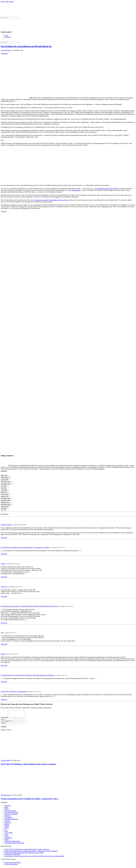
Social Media (9, 834)
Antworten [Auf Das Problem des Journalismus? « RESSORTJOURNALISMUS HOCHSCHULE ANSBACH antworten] (4, 623)
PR (5, 831)
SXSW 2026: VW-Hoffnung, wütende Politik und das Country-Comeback (27, 851)
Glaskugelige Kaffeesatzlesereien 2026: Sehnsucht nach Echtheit (24, 854)
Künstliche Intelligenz (11, 821)
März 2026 (4, 475)
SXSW (7, 838)
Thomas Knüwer (6, 50)
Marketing (8, 824)
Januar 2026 (4, 480)
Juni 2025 (4, 486)
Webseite (3, 724)
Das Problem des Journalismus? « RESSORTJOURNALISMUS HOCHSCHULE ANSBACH (29, 606)
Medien (7, 826)
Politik (7, 829)
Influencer (8, 817)
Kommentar (4, 719)
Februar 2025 (5, 494)
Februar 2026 (5, 477)
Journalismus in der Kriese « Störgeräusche (14, 691)
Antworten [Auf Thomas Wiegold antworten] (4, 538)
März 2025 (4, 492)
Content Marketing (10, 812)
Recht (6, 832)
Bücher (7, 810)
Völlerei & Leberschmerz (12, 843)
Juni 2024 (4, 511)
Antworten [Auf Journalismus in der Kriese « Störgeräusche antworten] (4, 700)
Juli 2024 (4, 509)
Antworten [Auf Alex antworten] (4, 644)
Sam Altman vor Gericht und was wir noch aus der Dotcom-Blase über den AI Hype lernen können (34, 857)
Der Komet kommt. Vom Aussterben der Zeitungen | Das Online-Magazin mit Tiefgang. (27, 675)
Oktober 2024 (5, 502)
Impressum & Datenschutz (13, 864)
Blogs (6, 809)
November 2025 (6, 482)
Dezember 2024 (6, 498)
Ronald (3, 654)
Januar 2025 (4, 496)
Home (6, 35)
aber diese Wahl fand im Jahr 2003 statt (106, 189)
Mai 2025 (4, 488)
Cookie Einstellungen (11, 866)
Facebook (7, 37)
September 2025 (6, 484)
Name (3, 720)
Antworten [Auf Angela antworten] (4, 577)
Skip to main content (7, 2)
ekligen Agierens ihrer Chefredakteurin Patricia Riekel (52, 200)
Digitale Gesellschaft (11, 815)
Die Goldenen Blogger (11, 814)
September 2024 (6, 504)
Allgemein (5, 53)
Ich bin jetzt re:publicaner (12, 856)
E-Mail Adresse (5, 722)
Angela (3, 564)
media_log (4, 587)
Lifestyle (7, 822)
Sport (6, 836)
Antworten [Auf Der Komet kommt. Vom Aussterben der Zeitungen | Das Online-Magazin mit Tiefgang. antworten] (4, 682)
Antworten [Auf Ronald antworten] (4, 665)
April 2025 (4, 490)
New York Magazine (74, 190)
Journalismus (8, 819)
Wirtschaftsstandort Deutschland (14, 844)
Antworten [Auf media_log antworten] (4, 596)
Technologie (8, 839)
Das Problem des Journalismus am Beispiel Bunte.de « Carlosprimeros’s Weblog (25, 547)
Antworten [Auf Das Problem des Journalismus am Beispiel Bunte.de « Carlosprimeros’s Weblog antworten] (4, 554)
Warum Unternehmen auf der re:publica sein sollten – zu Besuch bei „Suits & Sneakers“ (31, 852)
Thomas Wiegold (6, 525)
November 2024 (6, 500)
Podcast (7, 827)
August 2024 (5, 507)
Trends (7, 841)
